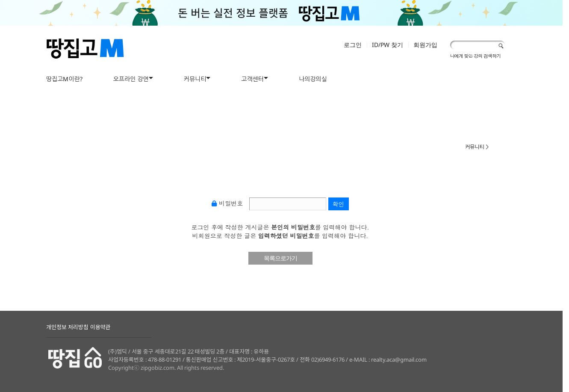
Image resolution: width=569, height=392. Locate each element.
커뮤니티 (195, 79)
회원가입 (425, 45)
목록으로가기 (280, 258)
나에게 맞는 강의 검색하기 (475, 56)
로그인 (353, 45)
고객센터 (252, 79)
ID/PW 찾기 (388, 45)
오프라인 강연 (131, 79)
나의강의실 (313, 79)
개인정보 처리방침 (67, 327)
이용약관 (100, 327)
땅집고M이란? (64, 79)
